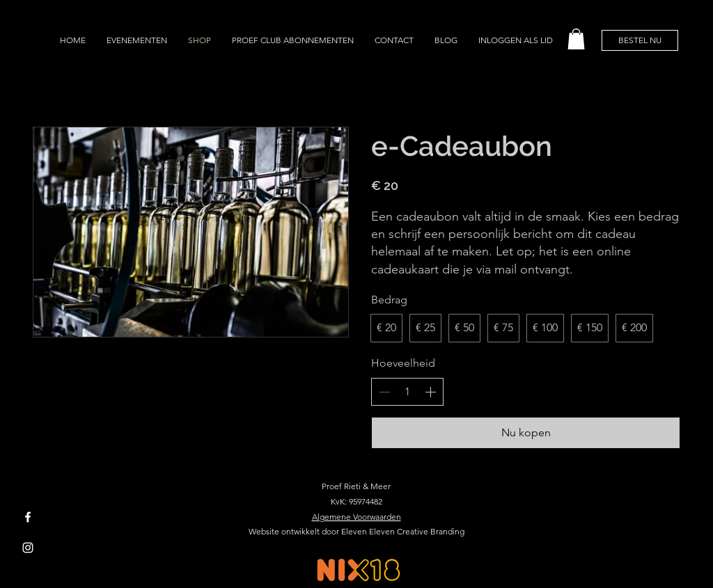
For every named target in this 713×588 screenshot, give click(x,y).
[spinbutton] (407, 392)
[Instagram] (28, 548)
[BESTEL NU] (640, 40)
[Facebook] (28, 517)
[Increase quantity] (430, 392)
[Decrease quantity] (384, 392)
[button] (576, 39)
